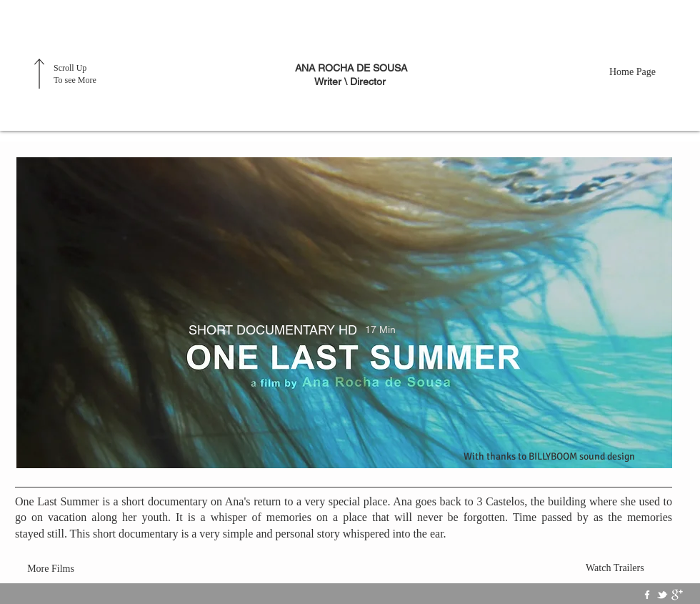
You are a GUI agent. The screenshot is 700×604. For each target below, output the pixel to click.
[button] (344, 313)
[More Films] (51, 569)
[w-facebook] (647, 595)
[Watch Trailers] (619, 568)
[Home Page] (643, 72)
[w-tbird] (662, 595)
